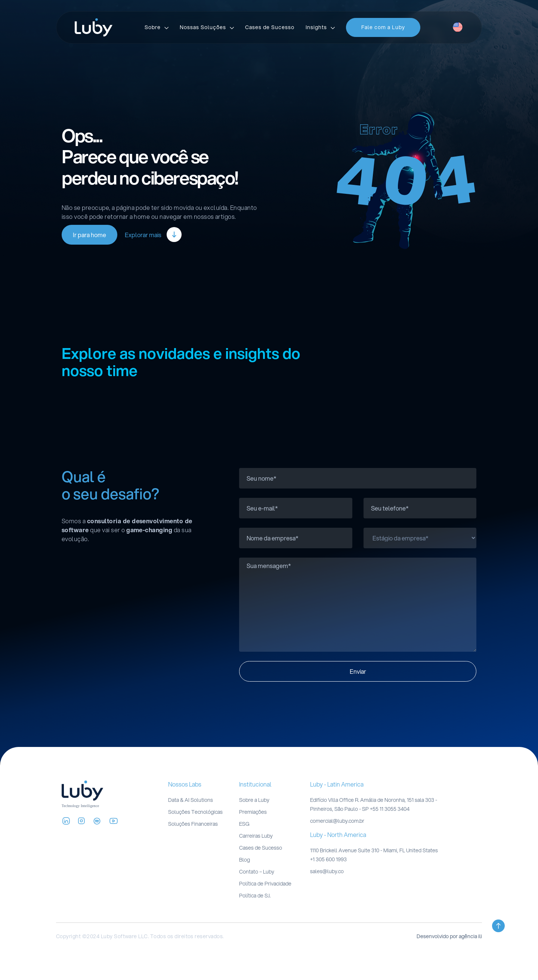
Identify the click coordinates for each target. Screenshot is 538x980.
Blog (245, 860)
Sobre (153, 27)
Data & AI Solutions (191, 800)
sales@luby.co (327, 871)
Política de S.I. (255, 896)
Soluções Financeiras (193, 824)
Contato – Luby (257, 872)
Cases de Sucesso (270, 27)
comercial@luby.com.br (337, 821)
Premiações (253, 812)
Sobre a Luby (254, 800)
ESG (244, 824)
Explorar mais (153, 235)
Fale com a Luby (383, 27)
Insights (316, 27)
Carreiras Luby (256, 836)
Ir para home (89, 235)
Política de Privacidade (265, 884)
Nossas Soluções (203, 27)
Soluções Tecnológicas (195, 812)
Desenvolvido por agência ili (449, 936)
